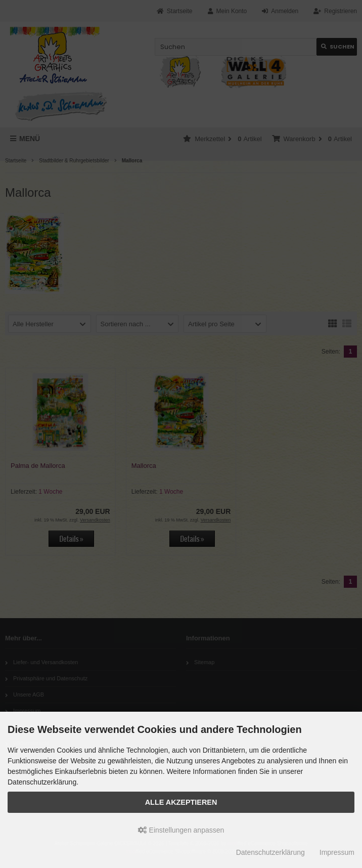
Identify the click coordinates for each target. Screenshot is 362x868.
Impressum (337, 852)
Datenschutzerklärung (270, 852)
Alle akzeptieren (181, 802)
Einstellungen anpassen (181, 830)
